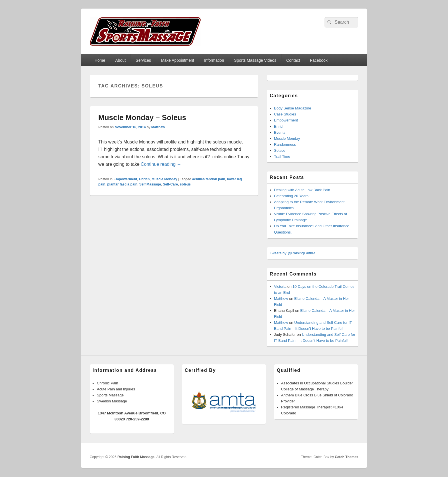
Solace (280, 150)
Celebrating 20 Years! (292, 196)
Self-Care (170, 184)
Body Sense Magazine (293, 108)
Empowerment (125, 179)
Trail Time (282, 156)
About (120, 60)
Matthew (158, 127)
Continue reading (161, 164)
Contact (293, 60)
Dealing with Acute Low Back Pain (302, 190)
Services (143, 60)
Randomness (285, 144)
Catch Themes (347, 457)
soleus (185, 184)
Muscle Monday (164, 179)
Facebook (319, 60)
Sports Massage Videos (255, 60)
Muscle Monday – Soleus (142, 117)
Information (214, 60)
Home (100, 60)
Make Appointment (177, 60)
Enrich (144, 179)
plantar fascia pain (122, 184)
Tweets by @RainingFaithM (292, 253)
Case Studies (285, 114)
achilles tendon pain (208, 179)
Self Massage (150, 184)
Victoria (280, 287)
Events (280, 132)
